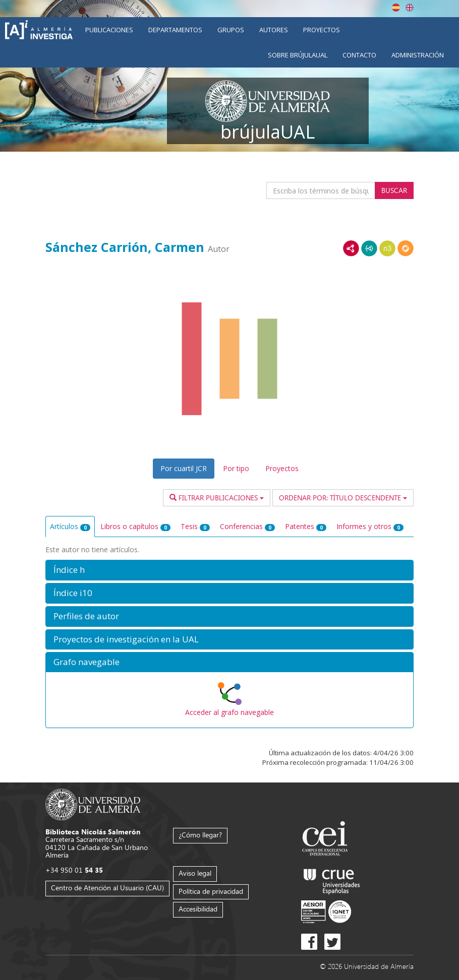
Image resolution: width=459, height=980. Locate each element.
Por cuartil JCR (184, 468)
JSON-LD (369, 248)
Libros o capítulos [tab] (135, 526)
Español (396, 8)
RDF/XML (351, 248)
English (410, 8)
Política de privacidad (211, 891)
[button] (229, 570)
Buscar (394, 190)
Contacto (359, 55)
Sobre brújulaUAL (298, 55)
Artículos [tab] (70, 526)
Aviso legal (195, 873)
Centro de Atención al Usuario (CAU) (107, 888)
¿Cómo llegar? (200, 835)
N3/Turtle (387, 248)
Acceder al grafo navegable (229, 712)
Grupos (231, 30)
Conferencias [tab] (247, 526)
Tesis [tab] (195, 526)
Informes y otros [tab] (370, 526)
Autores (274, 30)
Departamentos (175, 30)
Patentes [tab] (306, 526)
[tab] (229, 570)
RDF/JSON (406, 248)
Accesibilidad (198, 909)
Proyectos (322, 30)
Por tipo (236, 468)
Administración (418, 55)
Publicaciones (109, 30)
